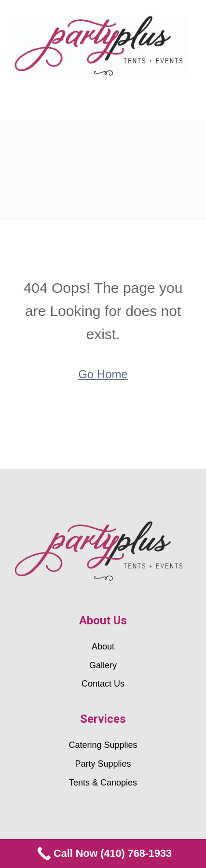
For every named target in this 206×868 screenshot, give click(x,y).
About (103, 647)
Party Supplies (103, 764)
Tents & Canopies (103, 783)
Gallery (103, 665)
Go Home (103, 374)
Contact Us (103, 684)
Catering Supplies (103, 745)
